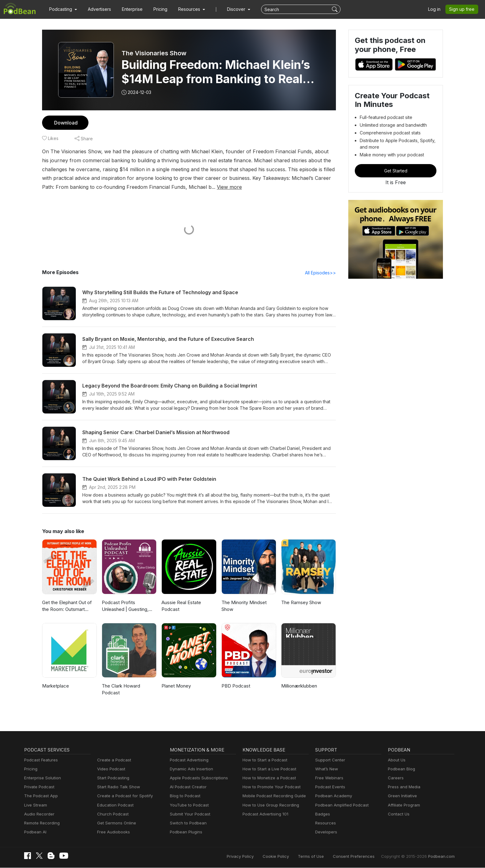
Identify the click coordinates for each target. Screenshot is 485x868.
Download (65, 123)
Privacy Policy (256, 856)
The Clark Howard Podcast (120, 690)
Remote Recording (41, 823)
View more (159, 187)
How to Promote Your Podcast (270, 787)
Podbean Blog (401, 769)
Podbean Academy (332, 796)
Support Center (329, 760)
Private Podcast (38, 787)
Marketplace (55, 686)
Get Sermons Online (116, 823)
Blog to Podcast (184, 796)
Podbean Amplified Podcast (340, 805)
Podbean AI (35, 832)
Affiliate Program (403, 805)
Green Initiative (402, 796)
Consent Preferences (362, 856)
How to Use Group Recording (269, 805)
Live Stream (35, 805)
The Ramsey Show (301, 603)
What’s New (326, 769)
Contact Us (398, 814)
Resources (325, 823)
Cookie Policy (289, 856)
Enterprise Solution (41, 778)
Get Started (396, 171)
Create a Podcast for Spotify (123, 796)
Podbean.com (442, 856)
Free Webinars (328, 778)
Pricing (156, 9)
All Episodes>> (322, 273)
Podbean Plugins (185, 832)
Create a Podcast (113, 760)
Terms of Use (322, 856)
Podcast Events (329, 787)
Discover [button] (230, 9)
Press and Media (403, 787)
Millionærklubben (299, 686)
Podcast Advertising (188, 760)
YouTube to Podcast (188, 805)
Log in (436, 9)
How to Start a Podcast (263, 760)
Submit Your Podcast (189, 814)
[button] (62, 9)
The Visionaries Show (153, 53)
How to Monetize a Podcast (267, 778)
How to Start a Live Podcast (268, 769)
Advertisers (97, 9)
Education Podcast (114, 805)
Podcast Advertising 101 (264, 814)
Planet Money (176, 686)
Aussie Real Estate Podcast (181, 606)
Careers (395, 778)
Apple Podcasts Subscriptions (197, 778)
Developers (326, 832)
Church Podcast (112, 814)
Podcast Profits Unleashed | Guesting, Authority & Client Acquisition (129, 607)
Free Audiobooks (112, 832)
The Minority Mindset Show (243, 606)
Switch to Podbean (187, 823)
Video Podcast (110, 769)
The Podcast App (40, 796)
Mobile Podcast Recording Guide (272, 796)
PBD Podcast (235, 686)
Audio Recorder (38, 814)
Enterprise (129, 9)
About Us (396, 760)
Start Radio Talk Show (117, 787)
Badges (322, 814)
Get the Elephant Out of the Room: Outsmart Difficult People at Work (67, 607)
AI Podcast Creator (187, 787)
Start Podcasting (112, 778)
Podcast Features (40, 760)
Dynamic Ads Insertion (190, 769)
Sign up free (463, 9)
